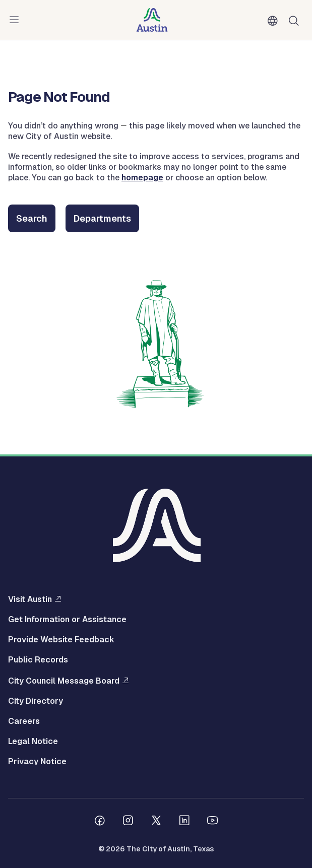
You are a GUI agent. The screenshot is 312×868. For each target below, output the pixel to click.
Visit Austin (30, 599)
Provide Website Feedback (61, 640)
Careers (24, 721)
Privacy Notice (37, 762)
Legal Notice (33, 742)
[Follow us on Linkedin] (184, 822)
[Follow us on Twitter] (156, 822)
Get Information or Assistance (67, 620)
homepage (142, 178)
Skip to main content (40, 0)
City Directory (36, 701)
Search (32, 218)
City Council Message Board (64, 681)
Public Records (38, 660)
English (275, 21)
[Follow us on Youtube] (213, 822)
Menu (16, 20)
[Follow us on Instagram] (128, 822)
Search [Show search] (296, 20)
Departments (102, 218)
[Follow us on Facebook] (100, 822)
